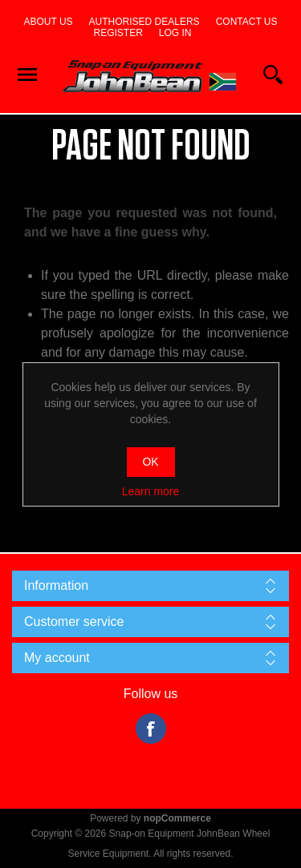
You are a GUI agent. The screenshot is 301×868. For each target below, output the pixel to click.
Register (118, 33)
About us (48, 22)
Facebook (151, 729)
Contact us (247, 22)
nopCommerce (177, 818)
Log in (175, 33)
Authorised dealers (144, 22)
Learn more (151, 491)
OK (150, 462)
